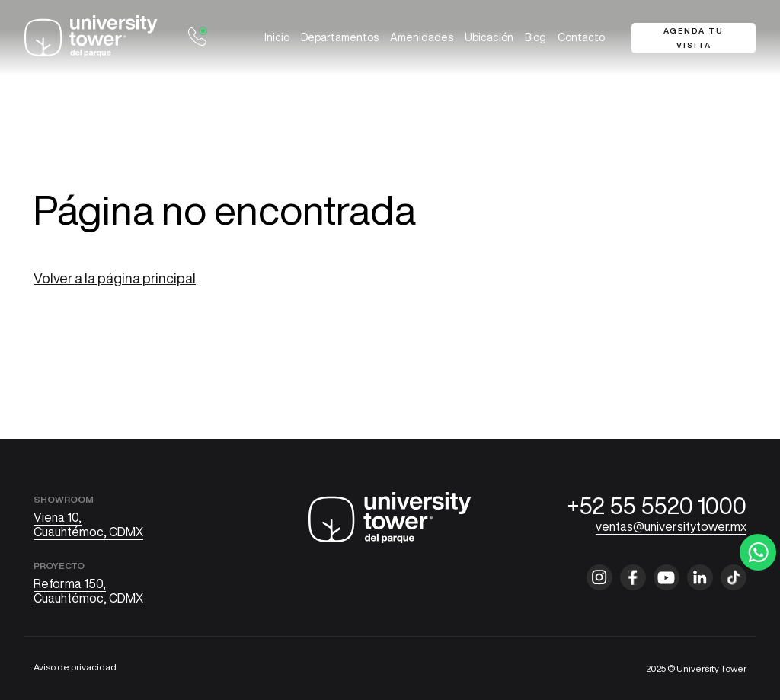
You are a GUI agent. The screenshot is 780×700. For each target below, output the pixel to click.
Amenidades (422, 37)
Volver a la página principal (115, 278)
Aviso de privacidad (75, 667)
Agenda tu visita (694, 38)
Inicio (277, 37)
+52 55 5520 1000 (657, 506)
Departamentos (340, 37)
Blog (535, 37)
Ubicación (489, 37)
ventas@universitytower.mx (671, 526)
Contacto (581, 37)
